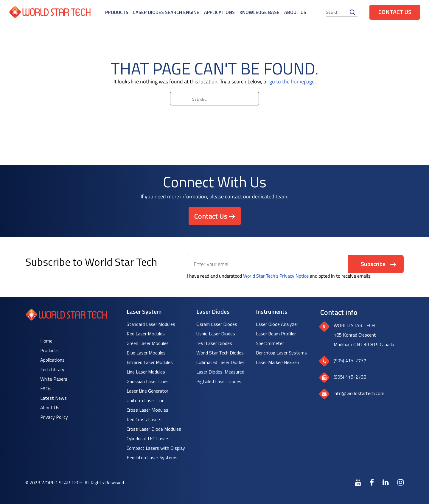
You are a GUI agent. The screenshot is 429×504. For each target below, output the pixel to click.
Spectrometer (270, 343)
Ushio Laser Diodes (216, 334)
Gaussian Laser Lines (148, 381)
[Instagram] (401, 482)
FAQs (46, 388)
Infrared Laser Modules (150, 362)
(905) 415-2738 (350, 377)
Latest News (53, 398)
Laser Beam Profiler (276, 334)
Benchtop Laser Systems (152, 458)
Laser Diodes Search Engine (166, 12)
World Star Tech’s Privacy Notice (276, 276)
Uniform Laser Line (146, 400)
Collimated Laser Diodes (220, 362)
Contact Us (395, 12)
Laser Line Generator (147, 391)
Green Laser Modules (148, 343)
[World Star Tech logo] (66, 319)
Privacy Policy (54, 417)
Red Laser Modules (146, 334)
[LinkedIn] (386, 482)
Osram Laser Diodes (217, 324)
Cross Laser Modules (147, 410)
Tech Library (52, 369)
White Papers (54, 379)
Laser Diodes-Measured (220, 372)
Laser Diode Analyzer (277, 324)
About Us (295, 12)
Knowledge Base (259, 12)
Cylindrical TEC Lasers (148, 438)
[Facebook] (372, 482)
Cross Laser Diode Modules (154, 429)
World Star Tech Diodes (220, 353)
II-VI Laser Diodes (214, 343)
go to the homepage (292, 81)
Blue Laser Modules (146, 353)
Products (117, 12)
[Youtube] (358, 482)
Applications (219, 12)
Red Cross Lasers (144, 419)
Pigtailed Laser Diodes (219, 381)
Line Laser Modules (146, 372)
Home (46, 341)
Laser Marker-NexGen (278, 362)
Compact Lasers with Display (156, 448)
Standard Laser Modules (151, 324)
